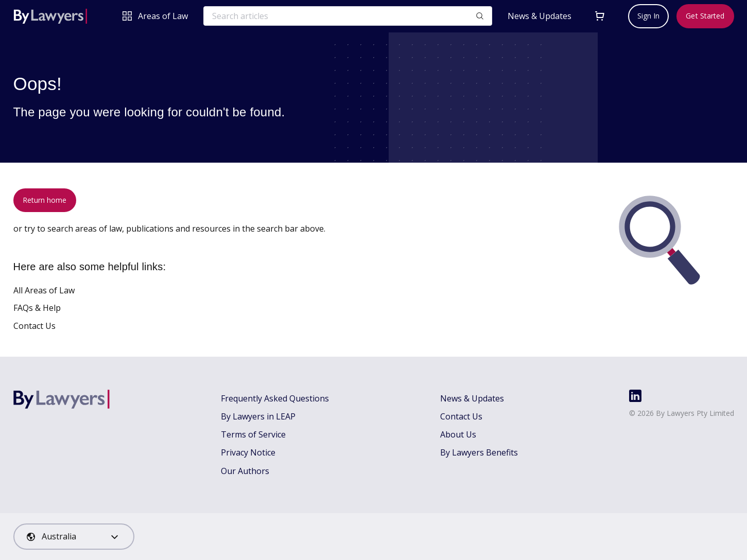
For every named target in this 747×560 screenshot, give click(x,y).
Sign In (649, 16)
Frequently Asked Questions (275, 398)
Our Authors (245, 471)
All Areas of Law (44, 290)
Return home (45, 200)
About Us (458, 434)
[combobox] (74, 537)
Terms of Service (253, 434)
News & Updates (540, 16)
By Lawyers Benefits (479, 452)
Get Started (705, 16)
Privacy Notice (248, 452)
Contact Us (34, 326)
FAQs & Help (37, 308)
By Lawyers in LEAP (258, 416)
